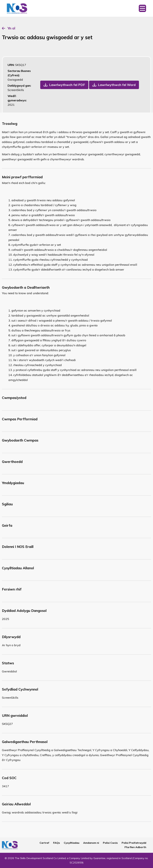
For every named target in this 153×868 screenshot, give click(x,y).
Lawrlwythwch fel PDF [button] (67, 85)
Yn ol (11, 28)
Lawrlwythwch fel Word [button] (117, 85)
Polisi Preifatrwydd (134, 843)
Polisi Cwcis (110, 843)
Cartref (44, 843)
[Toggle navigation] (142, 8)
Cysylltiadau (72, 843)
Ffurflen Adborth (135, 847)
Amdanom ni (91, 843)
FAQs (57, 843)
